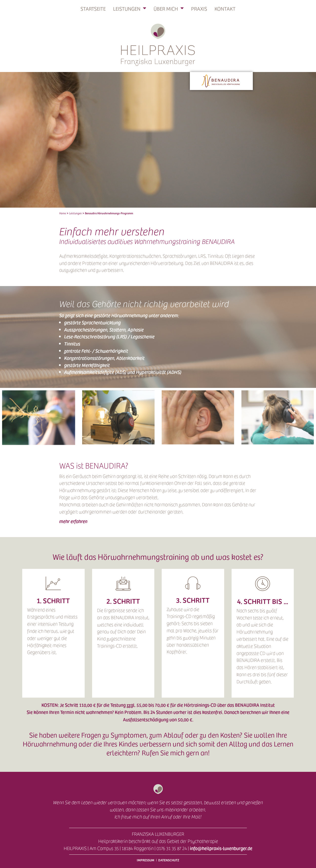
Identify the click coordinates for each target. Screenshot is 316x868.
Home (63, 213)
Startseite (93, 9)
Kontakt (225, 9)
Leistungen (130, 9)
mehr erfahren (73, 521)
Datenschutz (169, 860)
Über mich (169, 9)
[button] (158, 521)
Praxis (199, 9)
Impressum (146, 860)
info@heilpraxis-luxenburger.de (221, 848)
